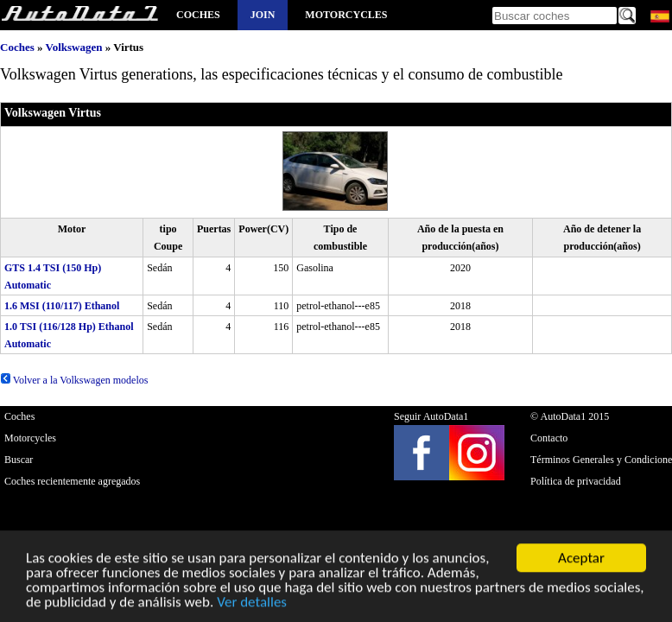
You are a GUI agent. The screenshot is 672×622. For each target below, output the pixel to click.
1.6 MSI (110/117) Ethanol (62, 306)
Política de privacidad (576, 481)
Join (263, 15)
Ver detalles (252, 603)
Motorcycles (346, 15)
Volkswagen (73, 47)
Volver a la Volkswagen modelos (74, 380)
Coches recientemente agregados (72, 481)
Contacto (549, 438)
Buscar (19, 460)
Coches (198, 15)
